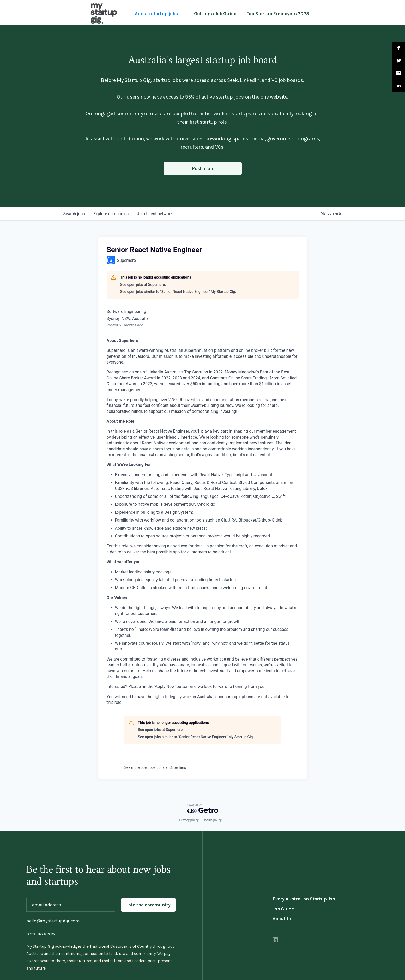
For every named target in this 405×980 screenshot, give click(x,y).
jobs (74, 214)
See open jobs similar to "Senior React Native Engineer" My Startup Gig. (178, 292)
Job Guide (283, 909)
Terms (31, 934)
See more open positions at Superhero (155, 767)
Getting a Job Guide (215, 14)
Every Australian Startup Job (304, 899)
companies (111, 214)
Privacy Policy (46, 934)
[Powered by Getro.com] (203, 808)
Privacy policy (189, 820)
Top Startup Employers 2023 (278, 14)
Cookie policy (212, 820)
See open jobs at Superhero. (143, 285)
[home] (104, 14)
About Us (283, 919)
